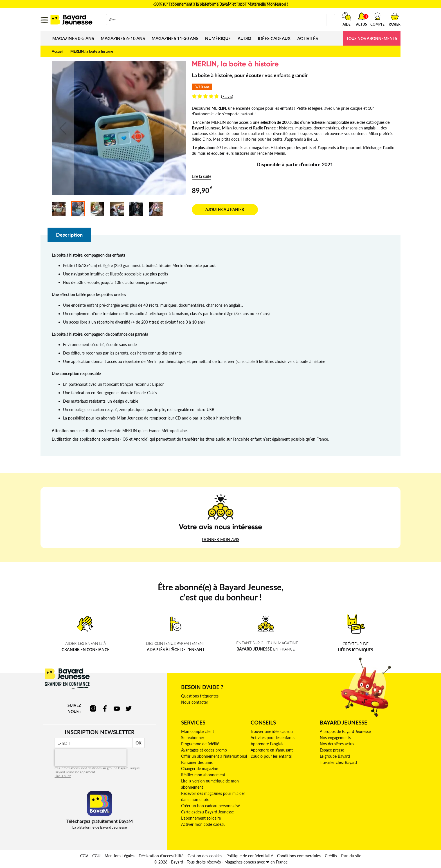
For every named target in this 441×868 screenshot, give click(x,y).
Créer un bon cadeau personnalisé (211, 806)
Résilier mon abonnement (203, 775)
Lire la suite (202, 176)
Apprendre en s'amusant (272, 750)
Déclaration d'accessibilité (161, 856)
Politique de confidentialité (250, 856)
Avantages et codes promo (204, 750)
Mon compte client (198, 731)
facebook (105, 708)
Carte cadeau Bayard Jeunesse (207, 812)
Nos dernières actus (337, 744)
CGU (96, 856)
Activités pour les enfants (273, 738)
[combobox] (221, 20)
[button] (377, 19)
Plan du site (351, 856)
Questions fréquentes (200, 696)
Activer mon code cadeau (203, 824)
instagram (93, 708)
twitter (129, 708)
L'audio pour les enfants (271, 756)
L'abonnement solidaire (201, 818)
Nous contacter (195, 702)
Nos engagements (335, 738)
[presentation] (91, 758)
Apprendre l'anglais (267, 744)
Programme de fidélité (200, 744)
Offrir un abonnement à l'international (214, 756)
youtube (117, 708)
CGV (84, 856)
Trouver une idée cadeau (272, 731)
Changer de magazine (200, 769)
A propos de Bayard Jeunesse (345, 731)
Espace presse (332, 750)
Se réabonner (193, 738)
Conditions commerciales (299, 856)
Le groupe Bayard (335, 756)
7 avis (227, 96)
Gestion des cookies (205, 856)
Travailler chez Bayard (338, 762)
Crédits (331, 856)
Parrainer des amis (197, 762)
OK (139, 743)
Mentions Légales (120, 856)
